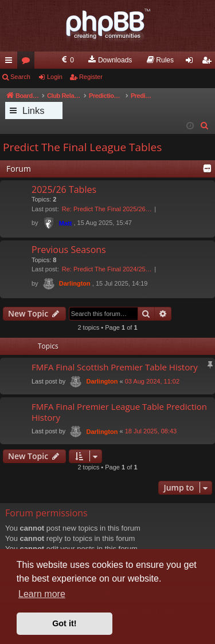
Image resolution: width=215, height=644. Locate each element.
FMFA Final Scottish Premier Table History (115, 367)
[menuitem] (67, 60)
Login (55, 77)
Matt (66, 223)
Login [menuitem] (192, 62)
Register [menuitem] (209, 62)
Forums (28, 62)
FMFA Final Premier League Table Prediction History (119, 412)
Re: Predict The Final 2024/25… (107, 269)
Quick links (11, 62)
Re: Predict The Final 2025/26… (107, 209)
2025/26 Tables (64, 189)
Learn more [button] (42, 594)
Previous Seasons (69, 250)
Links (34, 110)
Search (20, 77)
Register (91, 77)
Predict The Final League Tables (82, 147)
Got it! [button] (64, 623)
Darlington (75, 283)
